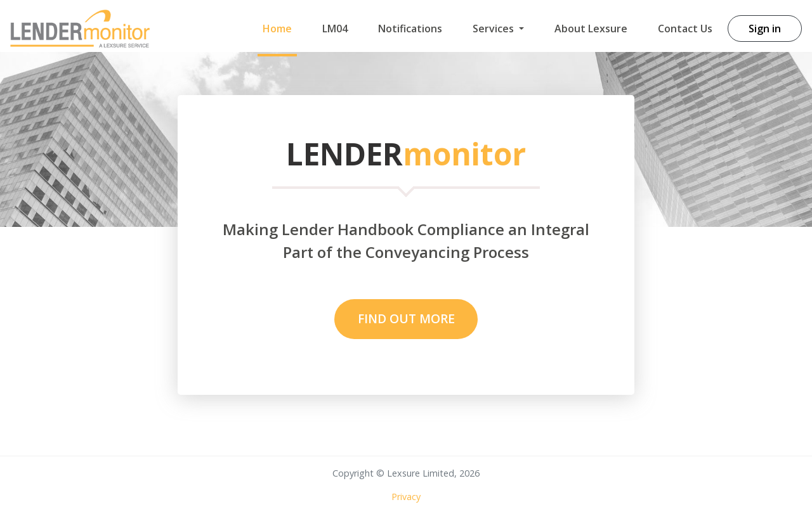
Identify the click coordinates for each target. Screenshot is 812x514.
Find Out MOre (406, 318)
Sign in (765, 29)
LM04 (335, 29)
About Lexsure (591, 29)
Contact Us (685, 29)
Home (277, 29)
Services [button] (494, 29)
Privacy (406, 497)
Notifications (410, 29)
